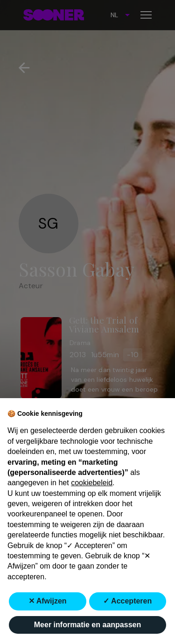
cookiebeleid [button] (92, 483)
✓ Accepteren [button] (127, 601)
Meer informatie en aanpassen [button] (87, 625)
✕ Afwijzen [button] (48, 601)
